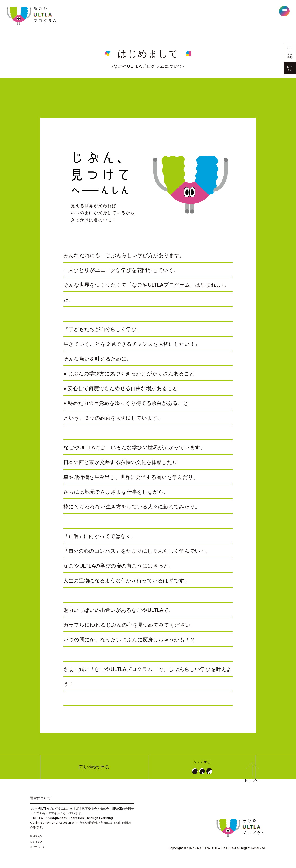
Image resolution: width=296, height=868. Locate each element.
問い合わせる (94, 769)
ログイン (290, 122)
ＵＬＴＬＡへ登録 (290, 74)
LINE (216, 772)
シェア (188, 772)
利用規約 (37, 839)
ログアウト (39, 850)
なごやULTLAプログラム (32, 16)
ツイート (202, 772)
